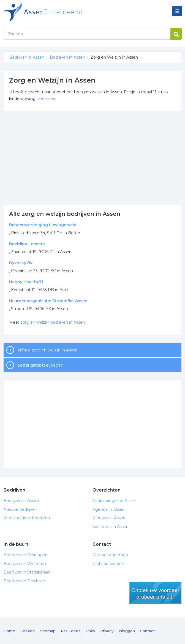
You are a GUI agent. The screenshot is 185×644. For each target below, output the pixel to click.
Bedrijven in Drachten (24, 581)
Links (90, 631)
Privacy (107, 631)
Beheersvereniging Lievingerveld (43, 225)
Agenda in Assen (109, 509)
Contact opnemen (110, 555)
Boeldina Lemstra (27, 244)
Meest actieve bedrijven (27, 518)
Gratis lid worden (108, 564)
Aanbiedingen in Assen (114, 501)
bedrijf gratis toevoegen (40, 365)
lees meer (47, 99)
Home (9, 631)
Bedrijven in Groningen (26, 555)
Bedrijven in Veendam (25, 564)
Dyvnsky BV (21, 263)
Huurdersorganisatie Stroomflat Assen (48, 301)
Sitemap (48, 631)
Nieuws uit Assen (109, 518)
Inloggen (127, 631)
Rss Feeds (71, 631)
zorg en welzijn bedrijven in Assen (53, 322)
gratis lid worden (155, 593)
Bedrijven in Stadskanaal (27, 572)
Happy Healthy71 (26, 282)
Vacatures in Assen (111, 527)
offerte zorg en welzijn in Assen (47, 350)
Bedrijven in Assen (72, 12)
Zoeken (28, 631)
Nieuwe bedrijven (20, 509)
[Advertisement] (92, 158)
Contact (148, 631)
